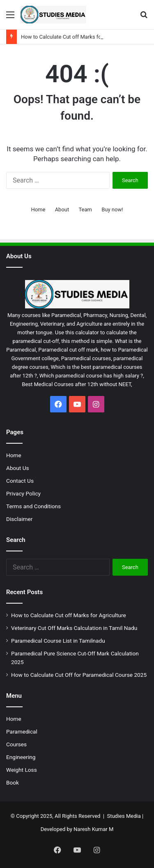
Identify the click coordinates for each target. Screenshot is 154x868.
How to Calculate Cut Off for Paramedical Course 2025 (79, 675)
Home (38, 209)
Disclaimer (19, 519)
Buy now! (112, 209)
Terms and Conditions (33, 506)
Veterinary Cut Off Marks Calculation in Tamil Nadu (74, 628)
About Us (18, 468)
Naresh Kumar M (93, 829)
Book (13, 782)
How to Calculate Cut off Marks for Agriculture (76, 37)
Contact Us (20, 481)
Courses (16, 744)
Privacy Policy (23, 493)
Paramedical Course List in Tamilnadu (58, 641)
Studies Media (124, 816)
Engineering (21, 757)
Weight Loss (22, 770)
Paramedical (22, 731)
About (62, 209)
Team (85, 209)
